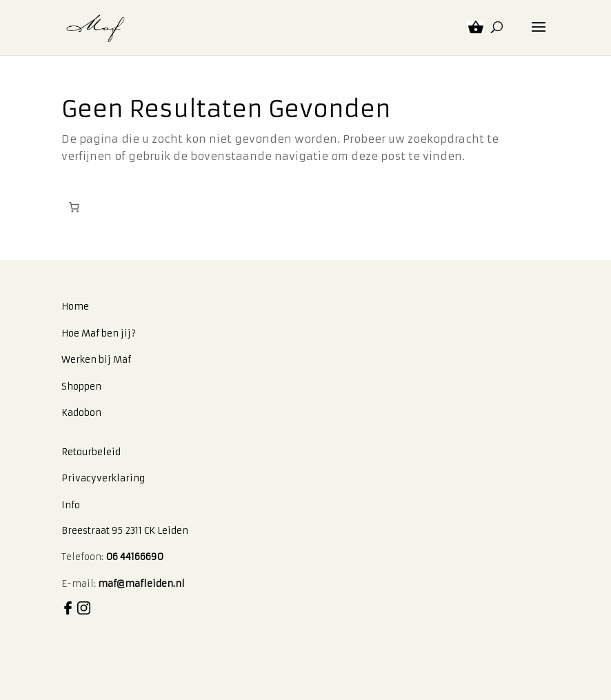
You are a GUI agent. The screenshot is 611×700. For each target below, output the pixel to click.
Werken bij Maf (96, 360)
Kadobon (81, 413)
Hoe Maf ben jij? (99, 333)
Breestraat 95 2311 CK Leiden (125, 531)
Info (71, 505)
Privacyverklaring (103, 478)
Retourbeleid (91, 452)
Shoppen (81, 387)
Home (75, 307)
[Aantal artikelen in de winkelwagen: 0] (74, 208)
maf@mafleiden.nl (141, 584)
